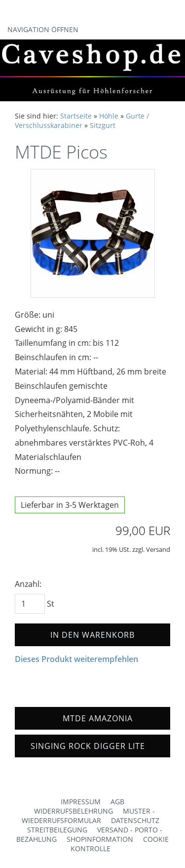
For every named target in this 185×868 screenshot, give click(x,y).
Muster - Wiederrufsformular (88, 816)
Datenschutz (135, 820)
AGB (117, 802)
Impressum (81, 802)
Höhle (109, 116)
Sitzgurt (103, 125)
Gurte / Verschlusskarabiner (82, 121)
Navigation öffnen (43, 29)
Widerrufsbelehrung (74, 811)
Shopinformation (100, 839)
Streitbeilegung (57, 830)
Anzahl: (28, 584)
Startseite (76, 116)
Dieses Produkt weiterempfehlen (76, 659)
